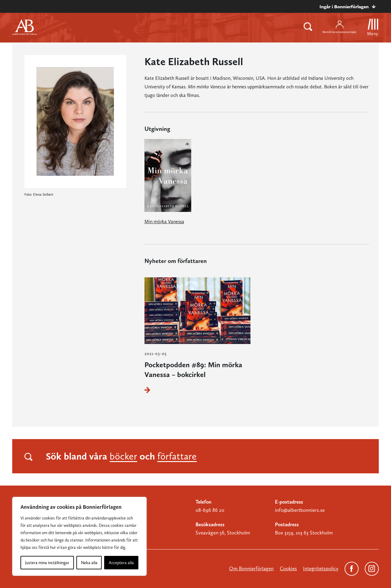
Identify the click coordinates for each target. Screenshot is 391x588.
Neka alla (89, 563)
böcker (123, 456)
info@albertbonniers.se (300, 510)
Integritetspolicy (321, 568)
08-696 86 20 (210, 510)
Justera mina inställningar (47, 563)
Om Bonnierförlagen (251, 568)
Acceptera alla (121, 563)
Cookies (288, 568)
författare (177, 456)
